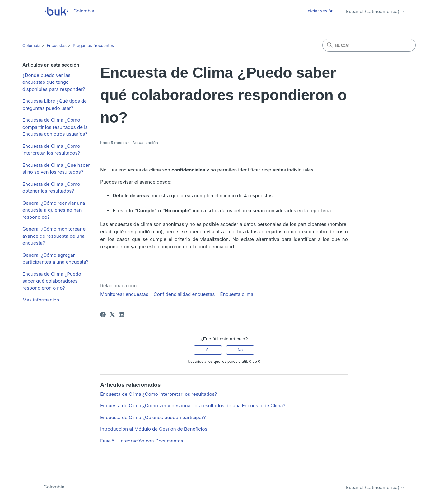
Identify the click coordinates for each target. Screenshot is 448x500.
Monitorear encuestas (124, 294)
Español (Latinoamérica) (375, 11)
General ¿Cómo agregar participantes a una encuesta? (55, 259)
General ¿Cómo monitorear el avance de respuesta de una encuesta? (55, 236)
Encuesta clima (237, 294)
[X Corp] (112, 315)
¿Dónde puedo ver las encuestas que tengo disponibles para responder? (54, 82)
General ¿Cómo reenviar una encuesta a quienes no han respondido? (54, 210)
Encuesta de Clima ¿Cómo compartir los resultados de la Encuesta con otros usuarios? (55, 127)
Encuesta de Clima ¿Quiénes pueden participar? (153, 417)
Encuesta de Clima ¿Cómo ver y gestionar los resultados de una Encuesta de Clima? (193, 406)
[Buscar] (369, 45)
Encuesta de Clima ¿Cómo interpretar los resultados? (51, 150)
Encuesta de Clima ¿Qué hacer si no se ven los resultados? (56, 169)
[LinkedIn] (121, 315)
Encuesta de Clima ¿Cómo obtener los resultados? (51, 188)
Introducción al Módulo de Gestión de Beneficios (154, 429)
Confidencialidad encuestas (184, 294)
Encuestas (57, 45)
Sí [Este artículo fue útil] (208, 350)
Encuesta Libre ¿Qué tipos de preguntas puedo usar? (55, 105)
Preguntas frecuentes (93, 45)
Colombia (31, 45)
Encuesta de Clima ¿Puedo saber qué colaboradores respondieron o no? (52, 281)
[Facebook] (103, 315)
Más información (41, 300)
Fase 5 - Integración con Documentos (142, 441)
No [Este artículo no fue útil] (240, 350)
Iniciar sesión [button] (320, 11)
